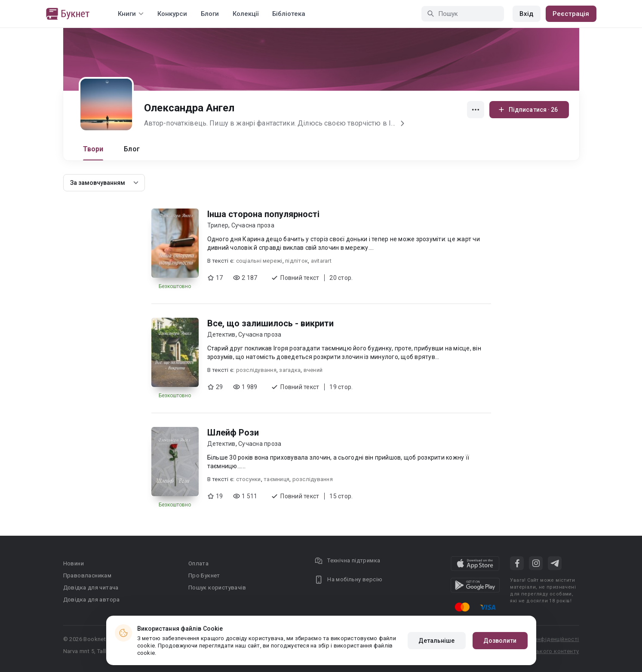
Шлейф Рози (233, 433)
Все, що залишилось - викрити (270, 323)
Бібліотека (289, 14)
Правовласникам (88, 575)
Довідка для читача (91, 588)
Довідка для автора (92, 600)
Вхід (526, 14)
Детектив (221, 334)
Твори (93, 149)
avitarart (321, 261)
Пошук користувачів (217, 588)
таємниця (276, 479)
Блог (132, 149)
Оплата (198, 563)
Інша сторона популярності (263, 214)
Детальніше (437, 641)
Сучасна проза (253, 225)
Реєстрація (571, 14)
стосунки (249, 479)
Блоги (210, 14)
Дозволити (500, 641)
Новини (74, 563)
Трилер (218, 225)
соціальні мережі (259, 261)
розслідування (256, 370)
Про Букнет (204, 575)
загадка (290, 370)
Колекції (246, 14)
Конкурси (172, 14)
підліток (296, 261)
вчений (313, 370)
